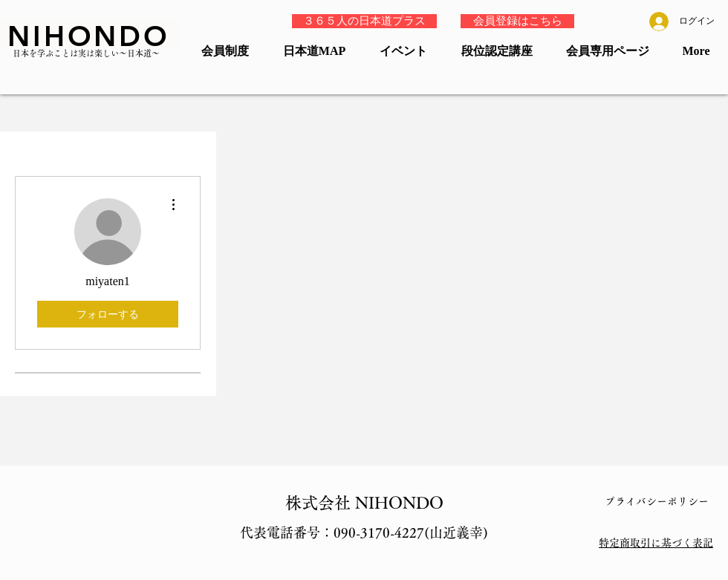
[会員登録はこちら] (517, 21)
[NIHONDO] (90, 36)
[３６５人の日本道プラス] (364, 21)
